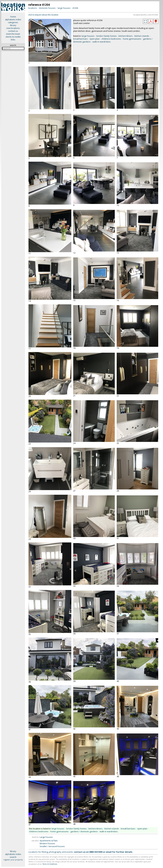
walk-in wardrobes (101, 42)
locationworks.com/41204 (146, 15)
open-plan (95, 39)
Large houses (46, 837)
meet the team (13, 34)
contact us (13, 31)
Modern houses (47, 843)
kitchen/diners (126, 36)
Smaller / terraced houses (52, 846)
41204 (75, 8)
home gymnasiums (132, 39)
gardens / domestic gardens (84, 831)
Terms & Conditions (50, 864)
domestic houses (47, 8)
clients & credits (13, 37)
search (13, 857)
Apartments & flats (49, 841)
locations (33, 8)
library (13, 25)
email (109, 852)
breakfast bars (80, 39)
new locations (13, 28)
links (13, 40)
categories (13, 22)
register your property (13, 860)
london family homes (106, 36)
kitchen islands (142, 36)
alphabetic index (13, 19)
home (13, 17)
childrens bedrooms (111, 39)
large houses (64, 8)
